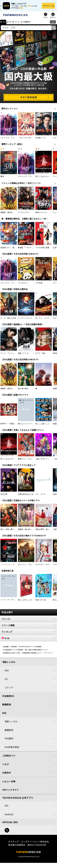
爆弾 (2, 178)
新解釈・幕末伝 (6, 214)
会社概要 (6, 648)
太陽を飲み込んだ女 (26, 496)
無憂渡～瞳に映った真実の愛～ (30, 531)
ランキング (28, 634)
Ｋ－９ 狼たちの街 (8, 320)
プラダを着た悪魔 (42, 250)
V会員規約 (14, 648)
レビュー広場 (9, 783)
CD (13, 24)
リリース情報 (28, 627)
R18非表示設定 (12, 749)
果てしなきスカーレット (45, 178)
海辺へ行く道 (41, 602)
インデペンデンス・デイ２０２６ (31, 320)
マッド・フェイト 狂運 (10, 355)
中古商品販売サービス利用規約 (13, 652)
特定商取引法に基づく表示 (12, 655)
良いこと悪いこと (42, 426)
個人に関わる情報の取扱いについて (36, 652)
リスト (46, 19)
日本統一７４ (41, 140)
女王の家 (4, 496)
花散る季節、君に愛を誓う (46, 531)
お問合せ (7, 775)
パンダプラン (23, 285)
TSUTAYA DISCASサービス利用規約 (30, 648)
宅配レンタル (11, 723)
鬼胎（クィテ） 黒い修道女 (29, 355)
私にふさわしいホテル (27, 602)
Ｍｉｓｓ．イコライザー (45, 320)
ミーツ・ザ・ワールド (9, 602)
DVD (6, 24)
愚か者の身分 (23, 391)
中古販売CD (35, 24)
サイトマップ (48, 655)
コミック (23, 24)
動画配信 (7, 706)
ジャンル (28, 621)
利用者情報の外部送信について (32, 655)
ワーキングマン (24, 214)
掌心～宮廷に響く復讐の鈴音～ (13, 531)
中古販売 (9, 740)
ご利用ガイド (9, 758)
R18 (53, 24)
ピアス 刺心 (41, 355)
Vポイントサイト (11, 792)
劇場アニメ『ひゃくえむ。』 (29, 461)
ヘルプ (6, 766)
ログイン (53, 19)
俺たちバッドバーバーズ (27, 426)
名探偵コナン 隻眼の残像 (11, 250)
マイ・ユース (41, 496)
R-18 (28, 640)
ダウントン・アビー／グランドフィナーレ (34, 567)
